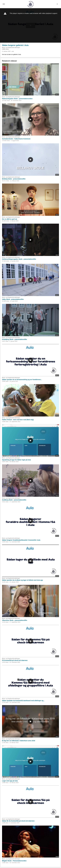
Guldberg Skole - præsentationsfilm (14, 500)
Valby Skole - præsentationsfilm (13, 299)
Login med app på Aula (10, 781)
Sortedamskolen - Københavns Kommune (16, 139)
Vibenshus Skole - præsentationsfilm (15, 620)
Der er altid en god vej (9, 219)
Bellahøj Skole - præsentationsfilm (14, 179)
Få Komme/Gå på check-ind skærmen (15, 660)
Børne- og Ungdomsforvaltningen (11, 48)
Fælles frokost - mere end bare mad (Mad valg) (18, 420)
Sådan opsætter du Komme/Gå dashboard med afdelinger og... (23, 701)
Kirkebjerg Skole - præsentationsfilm (14, 339)
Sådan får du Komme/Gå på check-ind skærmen (18, 821)
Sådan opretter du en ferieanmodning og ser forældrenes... (22, 380)
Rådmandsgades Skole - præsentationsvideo (17, 99)
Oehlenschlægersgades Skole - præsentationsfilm (19, 259)
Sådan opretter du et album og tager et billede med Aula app (22, 580)
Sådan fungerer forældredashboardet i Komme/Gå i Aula (21, 540)
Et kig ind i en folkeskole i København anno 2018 (19, 741)
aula (13, 51)
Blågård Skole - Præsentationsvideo (14, 861)
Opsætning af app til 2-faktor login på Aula (16, 460)
